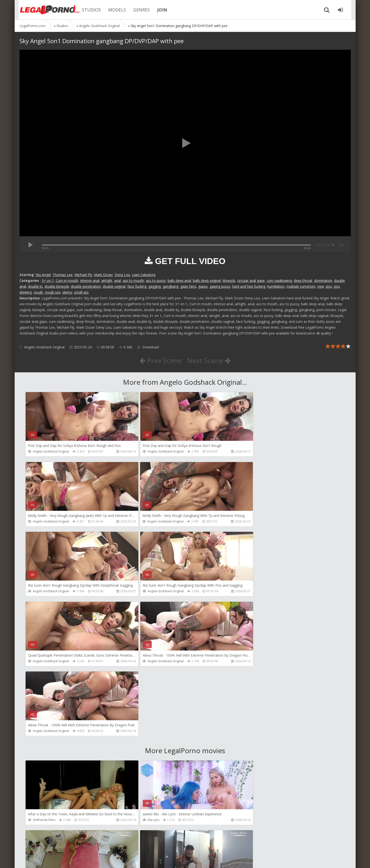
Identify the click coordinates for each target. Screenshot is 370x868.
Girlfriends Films (44, 680)
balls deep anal (179, 281)
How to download (89, 845)
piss (329, 286)
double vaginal (114, 286)
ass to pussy (156, 281)
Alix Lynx (145, 680)
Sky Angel (43, 275)
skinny (67, 292)
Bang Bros (40, 820)
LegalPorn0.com (55, 859)
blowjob (229, 281)
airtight (107, 281)
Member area (54, 845)
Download (148, 347)
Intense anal (90, 281)
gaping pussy (220, 286)
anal (118, 281)
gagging (155, 286)
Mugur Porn (254, 680)
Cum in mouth (67, 281)
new (321, 286)
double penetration (86, 286)
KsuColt (251, 750)
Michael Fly (83, 275)
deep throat (303, 281)
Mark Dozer (103, 275)
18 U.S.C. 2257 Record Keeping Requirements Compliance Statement (175, 859)
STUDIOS (89, 10)
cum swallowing (279, 281)
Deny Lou (122, 275)
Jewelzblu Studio (151, 820)
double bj (35, 286)
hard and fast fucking (249, 286)
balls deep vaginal (207, 281)
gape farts (188, 286)
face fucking (137, 286)
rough (38, 292)
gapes (203, 286)
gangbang (171, 286)
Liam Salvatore (144, 275)
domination (323, 281)
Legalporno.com (46, 10)
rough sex (53, 292)
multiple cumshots (301, 286)
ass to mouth (133, 281)
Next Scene (209, 360)
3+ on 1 (48, 281)
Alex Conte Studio (258, 820)
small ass (81, 292)
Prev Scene (160, 360)
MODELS (114, 10)
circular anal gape (251, 281)
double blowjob (57, 286)
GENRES (139, 10)
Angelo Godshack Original (44, 347)
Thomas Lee (63, 275)
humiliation (276, 286)
